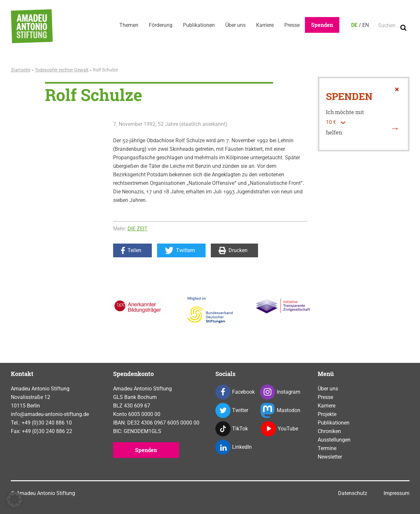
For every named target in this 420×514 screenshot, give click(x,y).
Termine (327, 448)
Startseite (21, 70)
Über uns (235, 25)
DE (354, 25)
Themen (129, 25)
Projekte (327, 414)
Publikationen (199, 25)
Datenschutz (353, 493)
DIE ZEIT (138, 229)
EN (366, 25)
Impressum (397, 493)
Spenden (322, 25)
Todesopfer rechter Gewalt (62, 70)
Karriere (265, 25)
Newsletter (330, 457)
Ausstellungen (334, 440)
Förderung (161, 25)
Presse (292, 25)
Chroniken (329, 431)
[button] (14, 500)
